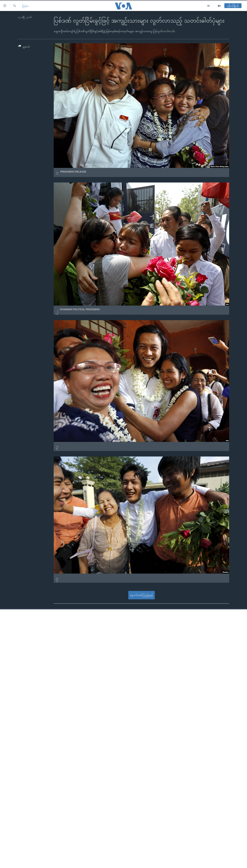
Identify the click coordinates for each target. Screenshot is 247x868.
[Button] (24, 47)
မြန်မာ (25, 6)
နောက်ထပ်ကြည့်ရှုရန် (141, 595)
